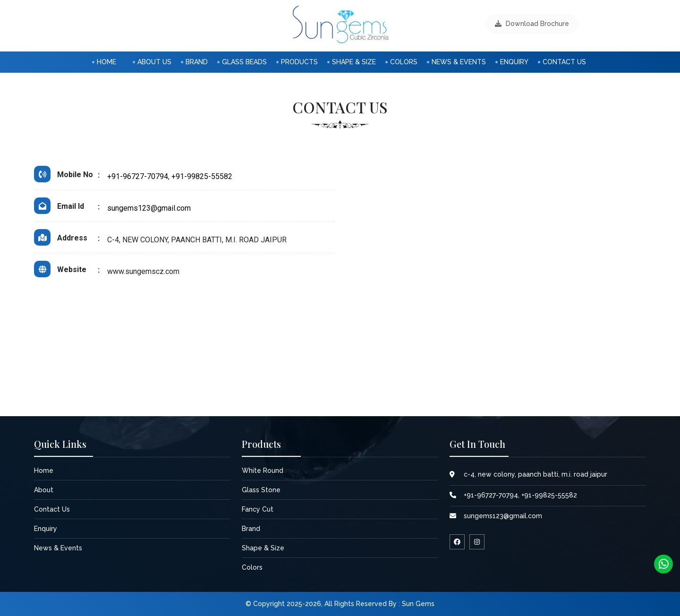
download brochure (532, 24)
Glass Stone (261, 490)
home (106, 62)
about (44, 490)
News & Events (459, 62)
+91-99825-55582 (202, 176)
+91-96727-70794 (138, 176)
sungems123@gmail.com (149, 208)
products (299, 62)
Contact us (564, 62)
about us (154, 62)
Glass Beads (244, 62)
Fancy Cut (258, 509)
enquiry (514, 62)
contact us (52, 509)
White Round (263, 471)
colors (404, 62)
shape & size (354, 62)
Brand (197, 62)
